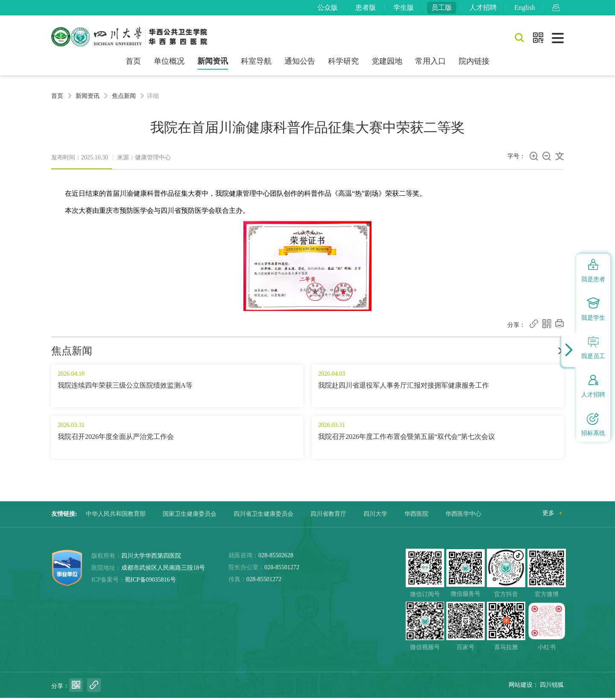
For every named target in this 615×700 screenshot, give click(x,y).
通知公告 (300, 63)
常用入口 (430, 63)
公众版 (328, 8)
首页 (133, 63)
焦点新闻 (124, 98)
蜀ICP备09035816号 (150, 582)
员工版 (442, 8)
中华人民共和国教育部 (116, 516)
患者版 (366, 8)
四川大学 (375, 516)
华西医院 (416, 516)
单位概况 (169, 63)
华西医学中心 (463, 516)
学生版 (404, 8)
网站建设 (521, 687)
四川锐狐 (552, 687)
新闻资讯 (213, 63)
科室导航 (256, 63)
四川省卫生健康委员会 (264, 516)
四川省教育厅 (328, 516)
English (525, 8)
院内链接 (474, 63)
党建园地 (387, 63)
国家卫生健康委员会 (190, 516)
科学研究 (343, 63)
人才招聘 (483, 8)
